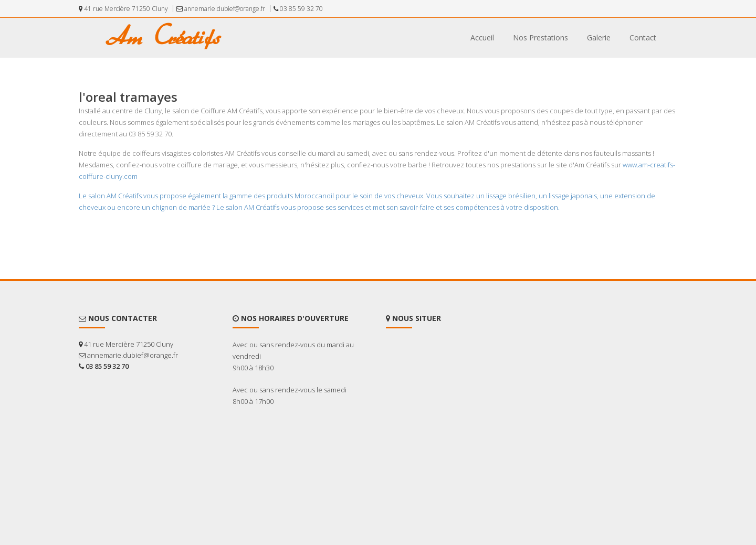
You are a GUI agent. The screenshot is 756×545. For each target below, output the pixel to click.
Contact (643, 38)
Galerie (599, 38)
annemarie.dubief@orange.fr (221, 9)
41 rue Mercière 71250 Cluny (123, 9)
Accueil (482, 38)
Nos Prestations (540, 38)
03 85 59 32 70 (298, 9)
